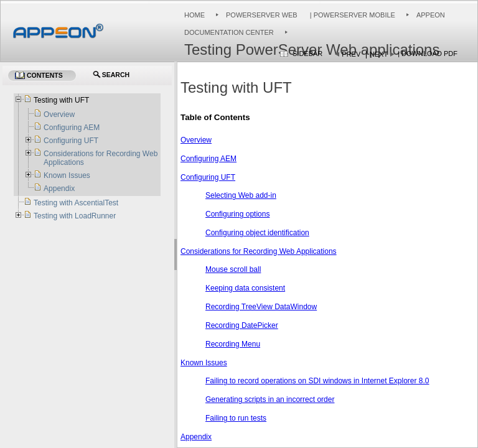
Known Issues (204, 363)
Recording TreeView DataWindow (261, 307)
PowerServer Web (262, 15)
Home (194, 15)
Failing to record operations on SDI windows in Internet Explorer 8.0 (317, 381)
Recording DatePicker (242, 325)
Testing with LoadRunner (75, 216)
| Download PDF (428, 54)
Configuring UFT (208, 177)
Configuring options (237, 214)
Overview (196, 140)
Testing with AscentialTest (76, 203)
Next (379, 54)
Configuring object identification (257, 233)
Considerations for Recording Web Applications (259, 251)
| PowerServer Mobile (352, 15)
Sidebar (307, 54)
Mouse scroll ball (233, 269)
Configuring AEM (209, 159)
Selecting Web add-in (241, 195)
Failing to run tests (236, 418)
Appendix (196, 437)
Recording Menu (233, 344)
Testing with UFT (61, 100)
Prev (351, 54)
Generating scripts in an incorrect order (270, 399)
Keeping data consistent (245, 288)
